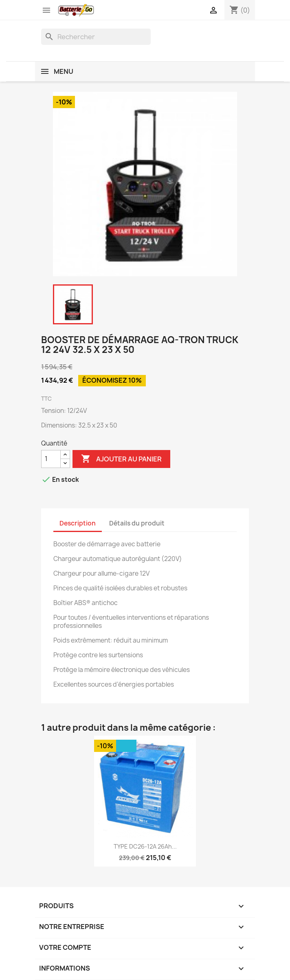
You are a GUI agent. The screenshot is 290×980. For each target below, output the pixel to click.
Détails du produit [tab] (137, 523)
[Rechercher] (96, 37)
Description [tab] (78, 523)
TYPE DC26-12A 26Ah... (145, 846)
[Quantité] (51, 459)
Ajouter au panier (121, 459)
